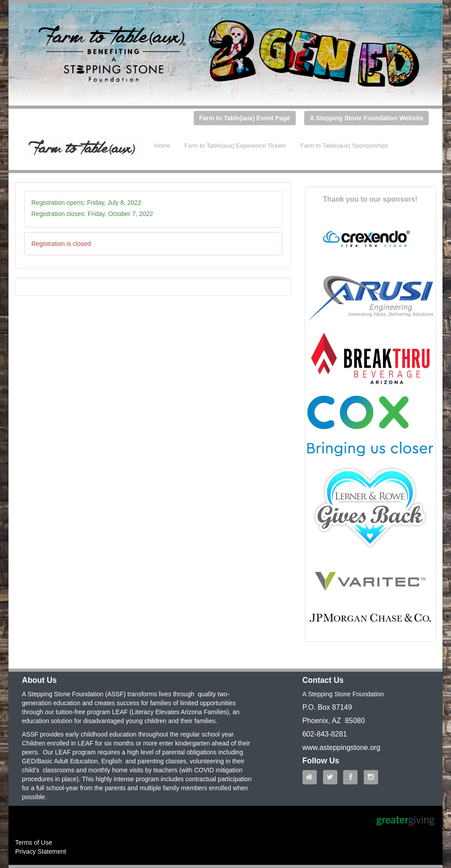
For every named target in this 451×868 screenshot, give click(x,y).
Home (162, 146)
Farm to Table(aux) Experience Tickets (235, 146)
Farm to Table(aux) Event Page (245, 118)
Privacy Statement (41, 851)
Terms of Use (34, 843)
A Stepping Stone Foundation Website (366, 118)
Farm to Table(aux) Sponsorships (344, 146)
